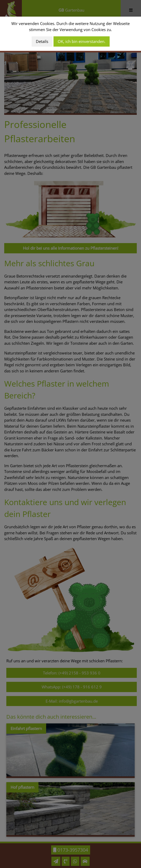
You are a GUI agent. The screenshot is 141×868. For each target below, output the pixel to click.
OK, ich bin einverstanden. (82, 41)
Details (42, 41)
